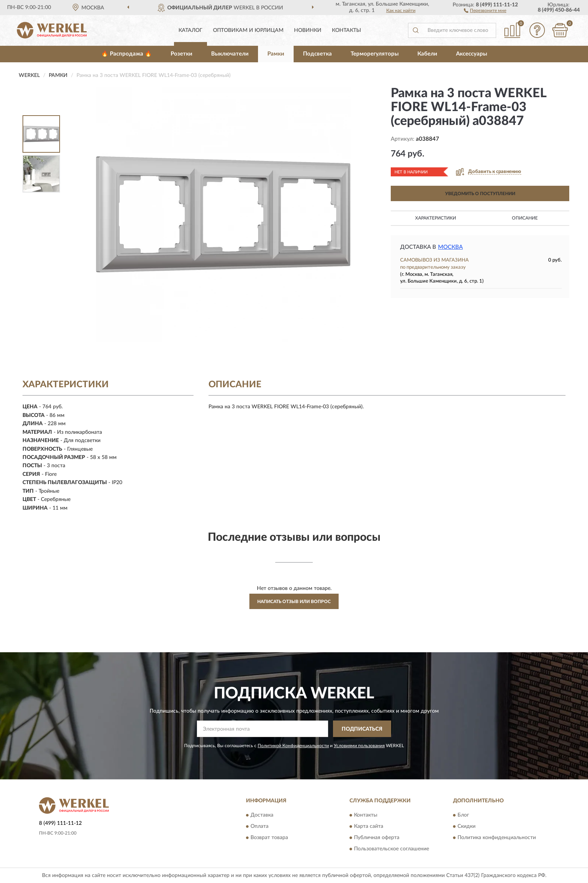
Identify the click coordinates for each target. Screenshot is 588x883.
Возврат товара (269, 838)
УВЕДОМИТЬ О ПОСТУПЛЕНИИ (480, 194)
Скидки (466, 826)
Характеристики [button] (436, 218)
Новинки (308, 30)
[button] (485, 10)
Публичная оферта (377, 838)
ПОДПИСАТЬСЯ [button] (362, 729)
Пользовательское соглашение (391, 849)
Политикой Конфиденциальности (293, 746)
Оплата (259, 826)
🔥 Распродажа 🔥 (127, 54)
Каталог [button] (190, 30)
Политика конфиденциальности (497, 838)
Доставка (262, 815)
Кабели (427, 54)
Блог (463, 815)
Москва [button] (450, 247)
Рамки (276, 54)
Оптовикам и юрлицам (248, 30)
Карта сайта (369, 826)
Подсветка (317, 54)
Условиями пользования (359, 746)
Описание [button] (525, 218)
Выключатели (230, 54)
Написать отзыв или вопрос (294, 602)
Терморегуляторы (375, 54)
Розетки (181, 54)
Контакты (346, 30)
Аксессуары (472, 54)
